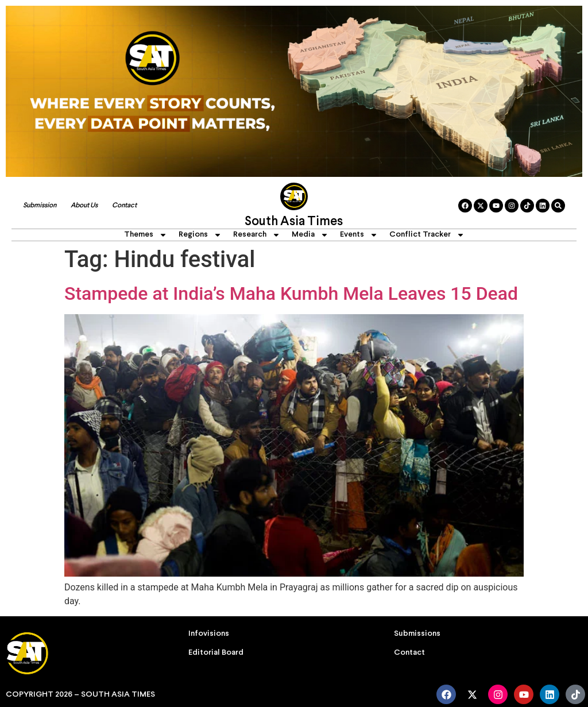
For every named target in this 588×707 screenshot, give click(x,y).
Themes (146, 235)
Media (310, 235)
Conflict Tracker (427, 235)
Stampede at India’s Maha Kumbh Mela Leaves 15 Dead (291, 293)
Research (257, 235)
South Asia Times (294, 222)
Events (359, 235)
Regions (200, 235)
